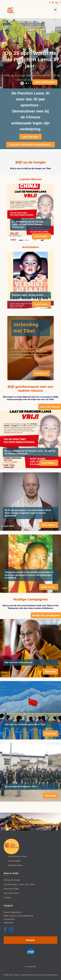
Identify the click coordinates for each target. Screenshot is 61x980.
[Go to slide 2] (28, 83)
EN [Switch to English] (60, 2)
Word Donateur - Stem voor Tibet (19, 884)
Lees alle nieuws (50, 407)
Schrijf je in (41, 373)
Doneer (30, 940)
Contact (7, 898)
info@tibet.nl (16, 912)
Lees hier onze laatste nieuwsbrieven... (30, 145)
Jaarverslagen (14, 861)
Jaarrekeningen (15, 865)
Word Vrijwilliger (11, 889)
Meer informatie (45, 82)
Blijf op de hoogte (12, 880)
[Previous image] (22, 83)
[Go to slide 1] (26, 83)
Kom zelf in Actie (11, 893)
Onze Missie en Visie (17, 856)
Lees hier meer (30, 137)
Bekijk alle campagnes (46, 615)
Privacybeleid (30, 967)
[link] (57, 3)
